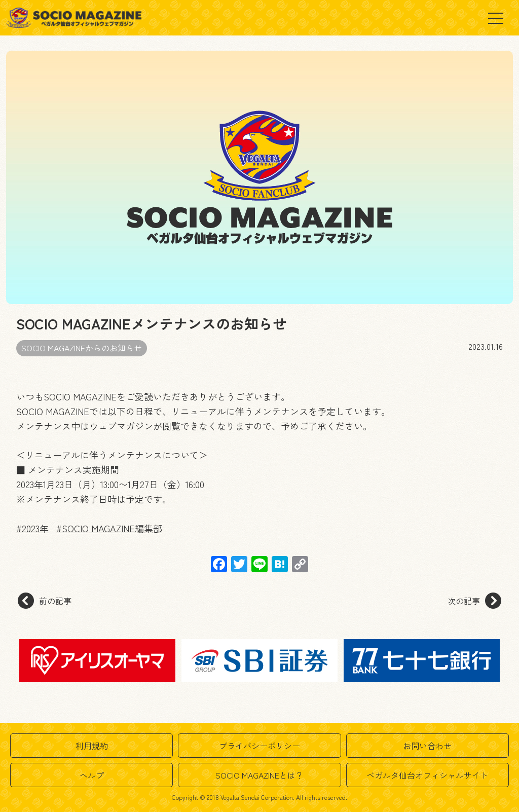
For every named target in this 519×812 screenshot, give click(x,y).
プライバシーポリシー (259, 746)
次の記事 (474, 601)
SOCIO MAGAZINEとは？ (259, 775)
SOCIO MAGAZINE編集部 (112, 528)
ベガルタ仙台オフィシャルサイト (427, 775)
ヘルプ (92, 775)
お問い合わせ (427, 746)
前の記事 (45, 601)
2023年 (35, 528)
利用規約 (92, 746)
